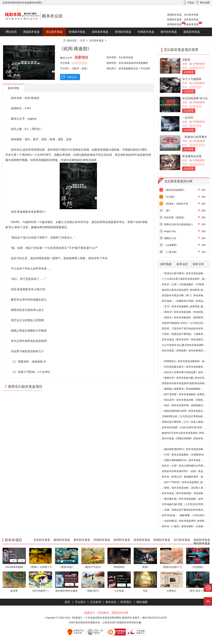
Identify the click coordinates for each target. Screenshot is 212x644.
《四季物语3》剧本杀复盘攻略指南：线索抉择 (187, 361)
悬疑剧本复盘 (174, 15)
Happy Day (170, 231)
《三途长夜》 (171, 252)
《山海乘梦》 (171, 245)
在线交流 (72, 77)
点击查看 (189, 72)
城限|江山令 (170, 238)
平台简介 (80, 602)
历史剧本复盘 (14, 40)
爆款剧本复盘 (37, 40)
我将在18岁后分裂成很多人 (179, 224)
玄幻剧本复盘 (191, 15)
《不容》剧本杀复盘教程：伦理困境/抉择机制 (186, 455)
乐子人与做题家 (192, 79)
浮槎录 (186, 60)
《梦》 (168, 211)
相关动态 (111, 602)
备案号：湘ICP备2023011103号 (150, 618)
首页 (67, 602)
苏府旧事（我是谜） (175, 217)
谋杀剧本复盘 (191, 19)
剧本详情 (13, 88)
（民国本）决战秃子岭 (176, 204)
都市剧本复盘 (169, 32)
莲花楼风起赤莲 (192, 156)
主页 (82, 40)
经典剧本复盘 (191, 24)
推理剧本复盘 (174, 24)
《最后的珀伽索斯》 (175, 190)
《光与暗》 (170, 197)
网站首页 (11, 32)
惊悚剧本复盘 (174, 19)
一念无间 (188, 118)
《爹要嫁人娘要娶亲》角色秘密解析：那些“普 (187, 389)
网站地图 (142, 602)
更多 (54, 40)
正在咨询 (96, 602)
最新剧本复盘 (192, 32)
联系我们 (126, 602)
